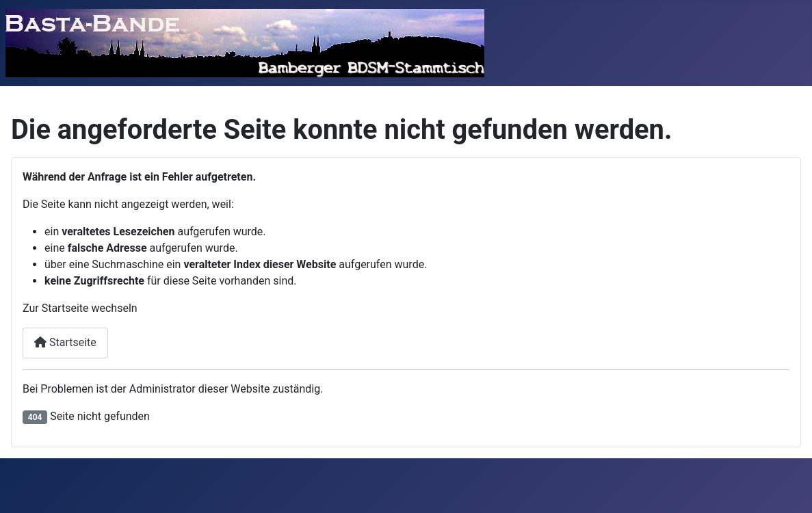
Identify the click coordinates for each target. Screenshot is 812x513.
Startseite (65, 342)
